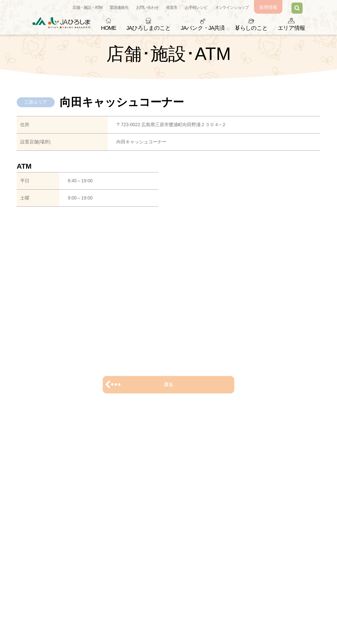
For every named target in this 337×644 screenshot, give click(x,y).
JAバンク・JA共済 (203, 28)
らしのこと (251, 28)
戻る (168, 385)
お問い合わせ (147, 7)
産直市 (172, 7)
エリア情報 (291, 28)
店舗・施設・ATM (87, 7)
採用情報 (268, 7)
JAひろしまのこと (148, 28)
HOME (109, 28)
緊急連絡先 (119, 7)
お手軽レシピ (196, 7)
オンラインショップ (232, 7)
